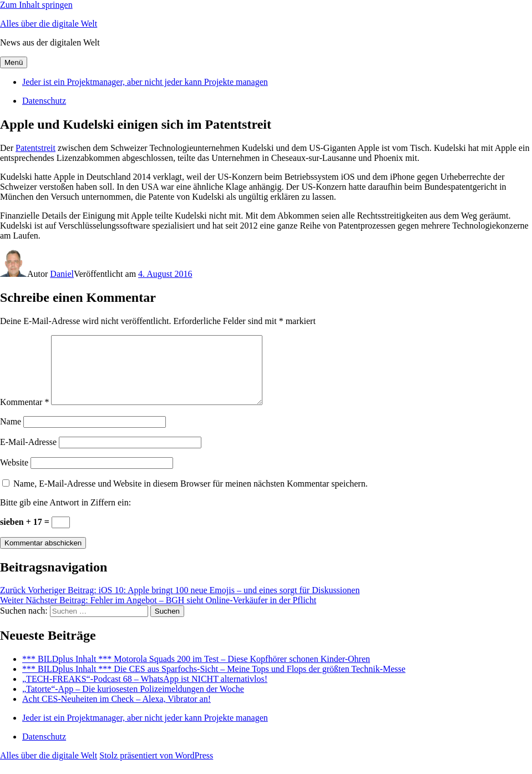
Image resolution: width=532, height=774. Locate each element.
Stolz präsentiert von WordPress (156, 769)
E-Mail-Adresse (28, 455)
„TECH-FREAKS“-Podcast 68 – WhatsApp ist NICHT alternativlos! (145, 692)
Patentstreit (36, 148)
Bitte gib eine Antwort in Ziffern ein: (65, 516)
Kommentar (24, 415)
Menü (14, 62)
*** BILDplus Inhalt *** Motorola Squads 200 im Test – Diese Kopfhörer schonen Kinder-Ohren (196, 672)
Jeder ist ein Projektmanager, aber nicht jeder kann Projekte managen (145, 82)
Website (14, 476)
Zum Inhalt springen (36, 5)
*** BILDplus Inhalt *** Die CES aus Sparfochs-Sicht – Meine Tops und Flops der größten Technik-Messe (214, 682)
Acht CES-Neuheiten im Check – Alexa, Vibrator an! (116, 712)
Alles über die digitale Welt (49, 24)
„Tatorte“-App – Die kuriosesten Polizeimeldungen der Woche (133, 702)
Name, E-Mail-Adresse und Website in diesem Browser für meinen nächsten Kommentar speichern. (191, 497)
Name (11, 435)
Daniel (62, 274)
